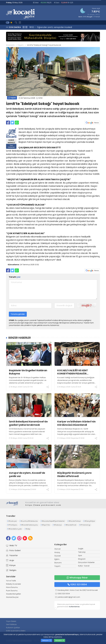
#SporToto (45, 525)
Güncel (57, 549)
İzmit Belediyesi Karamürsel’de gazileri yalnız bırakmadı (28, 423)
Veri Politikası (11, 624)
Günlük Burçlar (12, 597)
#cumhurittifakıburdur (29, 521)
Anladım (60, 640)
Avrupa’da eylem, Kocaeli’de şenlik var (27, 474)
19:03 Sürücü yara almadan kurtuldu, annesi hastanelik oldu (59, 27)
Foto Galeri (13, 550)
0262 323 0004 (77, 585)
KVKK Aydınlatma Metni (16, 631)
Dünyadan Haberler (86, 562)
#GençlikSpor (89, 521)
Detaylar (47, 640)
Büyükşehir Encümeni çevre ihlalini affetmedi (74, 474)
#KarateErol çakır (14, 529)
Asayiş (57, 552)
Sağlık (81, 549)
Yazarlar (12, 555)
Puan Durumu (12, 591)
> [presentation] (26, 27)
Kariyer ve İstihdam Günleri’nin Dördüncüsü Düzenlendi (76, 423)
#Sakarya (57, 525)
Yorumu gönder (18, 314)
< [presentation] (24, 27)
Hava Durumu (12, 587)
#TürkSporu (12, 525)
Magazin (82, 559)
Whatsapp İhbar (77, 578)
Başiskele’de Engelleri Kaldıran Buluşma (28, 372)
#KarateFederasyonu (29, 525)
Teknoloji (82, 552)
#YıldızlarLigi (85, 525)
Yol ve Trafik (11, 581)
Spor (80, 555)
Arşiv (10, 560)
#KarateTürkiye (74, 521)
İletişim (11, 570)
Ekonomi (58, 563)
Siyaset (57, 556)
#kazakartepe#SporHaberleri (53, 521)
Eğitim (57, 559)
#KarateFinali (70, 525)
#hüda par (12, 521)
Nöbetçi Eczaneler (13, 584)
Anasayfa (10, 45)
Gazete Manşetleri (13, 594)
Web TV (12, 546)
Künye (11, 565)
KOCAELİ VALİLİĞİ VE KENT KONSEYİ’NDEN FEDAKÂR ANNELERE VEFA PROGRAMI (73, 372)
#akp (27, 529)
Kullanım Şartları (13, 628)
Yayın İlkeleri (11, 621)
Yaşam (21, 45)
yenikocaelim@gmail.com (69, 597)
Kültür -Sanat (84, 566)
